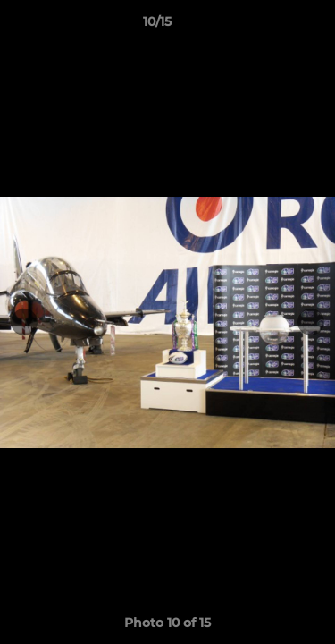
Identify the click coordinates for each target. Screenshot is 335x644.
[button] (271, 26)
